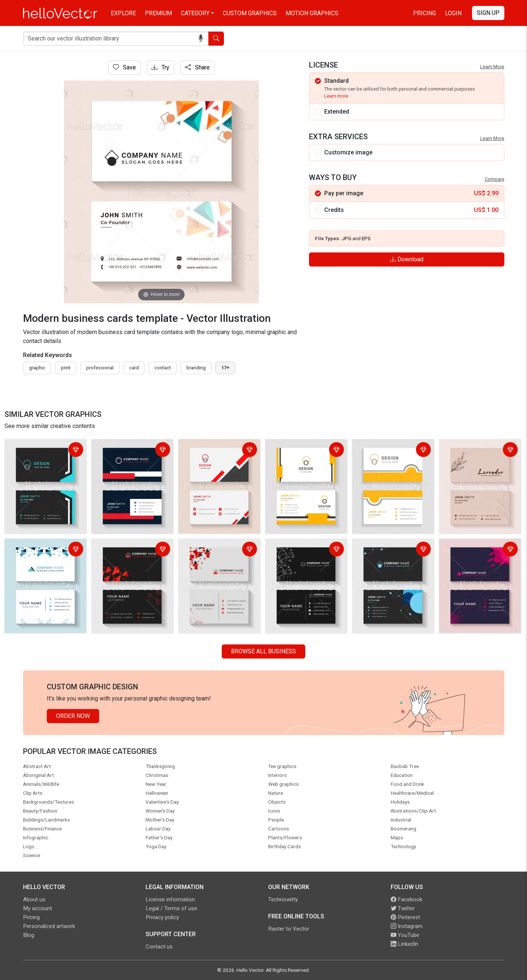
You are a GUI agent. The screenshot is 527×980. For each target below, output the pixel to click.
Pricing (424, 13)
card (134, 368)
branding (196, 368)
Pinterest (405, 917)
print (66, 368)
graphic (37, 368)
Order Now (73, 716)
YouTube (405, 935)
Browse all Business (263, 651)
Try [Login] (160, 67)
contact (163, 368)
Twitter (403, 908)
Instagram (407, 926)
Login (453, 13)
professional (100, 368)
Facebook (406, 899)
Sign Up (488, 13)
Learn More (492, 67)
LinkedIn (404, 944)
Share (197, 67)
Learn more (336, 96)
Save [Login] (124, 67)
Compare (495, 179)
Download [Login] (407, 259)
